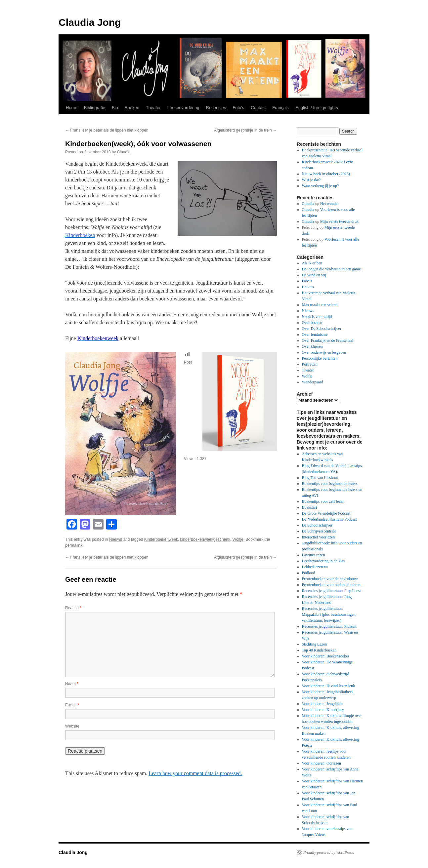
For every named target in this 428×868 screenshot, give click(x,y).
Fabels (307, 281)
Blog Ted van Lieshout (320, 478)
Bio (115, 108)
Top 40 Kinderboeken (319, 650)
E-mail (72, 705)
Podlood (309, 573)
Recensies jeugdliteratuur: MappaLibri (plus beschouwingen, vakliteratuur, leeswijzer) (329, 614)
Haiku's (308, 287)
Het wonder (329, 204)
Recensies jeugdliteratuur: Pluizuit (329, 626)
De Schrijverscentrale (319, 531)
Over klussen (312, 346)
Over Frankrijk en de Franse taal (328, 340)
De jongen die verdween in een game (331, 269)
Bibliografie (95, 108)
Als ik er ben (312, 263)
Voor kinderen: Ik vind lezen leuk (329, 686)
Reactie (73, 608)
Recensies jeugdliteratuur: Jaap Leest (331, 591)
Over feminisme (315, 335)
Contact (258, 108)
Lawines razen (314, 555)
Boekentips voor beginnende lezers (330, 484)
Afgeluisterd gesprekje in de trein (245, 130)
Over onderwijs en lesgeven (324, 352)
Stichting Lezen (315, 644)
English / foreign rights (317, 108)
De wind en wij (314, 275)
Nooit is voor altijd (317, 317)
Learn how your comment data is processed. (195, 773)
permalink (74, 545)
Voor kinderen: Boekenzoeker (326, 656)
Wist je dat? (311, 180)
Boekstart (310, 507)
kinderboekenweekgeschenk (205, 539)
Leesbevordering (183, 108)
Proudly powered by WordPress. (329, 852)
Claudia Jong (90, 22)
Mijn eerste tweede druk (339, 221)
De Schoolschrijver (317, 525)
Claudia (124, 152)
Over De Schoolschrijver (322, 329)
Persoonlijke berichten (320, 358)
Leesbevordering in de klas (323, 561)
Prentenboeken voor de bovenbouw (330, 579)
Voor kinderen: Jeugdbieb (322, 704)
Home (72, 108)
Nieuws (116, 539)
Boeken (132, 108)
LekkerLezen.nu (315, 567)
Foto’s (238, 108)
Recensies (216, 108)
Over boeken (312, 323)
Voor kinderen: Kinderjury (323, 710)
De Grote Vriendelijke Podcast (326, 513)
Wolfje (238, 539)
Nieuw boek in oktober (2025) (326, 174)
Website (72, 726)
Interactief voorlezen (319, 537)
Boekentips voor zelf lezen (323, 501)
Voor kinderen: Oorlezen (321, 763)
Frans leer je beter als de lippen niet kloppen (107, 130)
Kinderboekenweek (161, 539)
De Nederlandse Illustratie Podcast (329, 519)
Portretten (310, 364)
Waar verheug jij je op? (321, 186)
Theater (153, 108)
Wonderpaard (313, 382)
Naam (72, 684)
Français (280, 108)
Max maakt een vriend (320, 305)
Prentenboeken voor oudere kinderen (331, 585)
